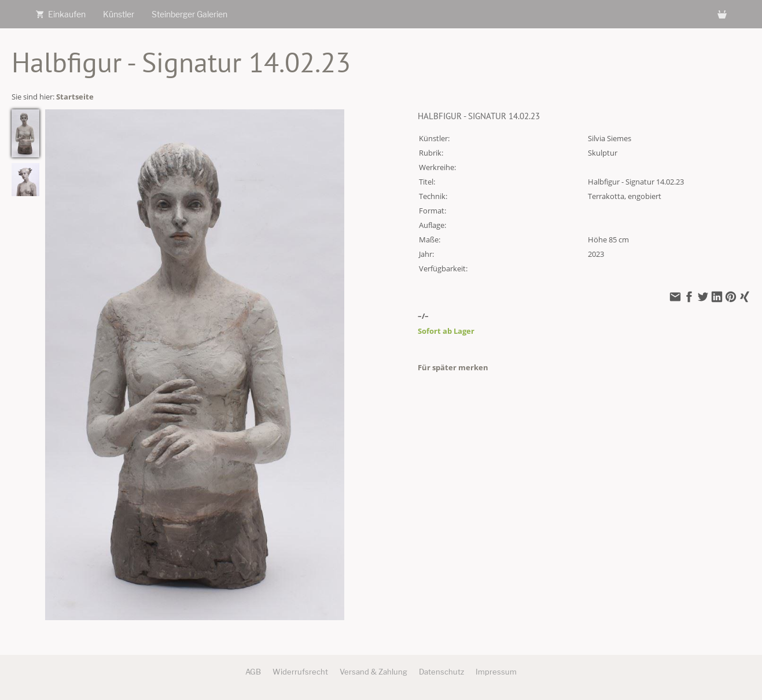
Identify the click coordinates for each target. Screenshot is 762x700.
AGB (253, 672)
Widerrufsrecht (300, 672)
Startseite (75, 97)
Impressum (496, 672)
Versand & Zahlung (373, 672)
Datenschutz (441, 672)
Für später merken (453, 367)
